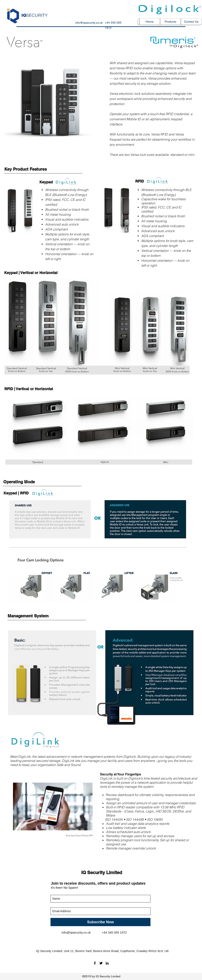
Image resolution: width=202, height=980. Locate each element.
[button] (170, 22)
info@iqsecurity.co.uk (89, 23)
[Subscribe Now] (100, 922)
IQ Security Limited (102, 872)
